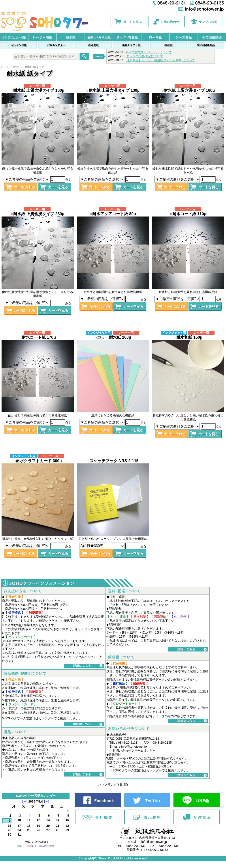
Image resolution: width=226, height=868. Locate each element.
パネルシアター (56, 45)
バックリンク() (108, 784)
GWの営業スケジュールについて (149, 52)
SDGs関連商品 (206, 45)
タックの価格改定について (145, 56)
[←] (25, 801)
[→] (46, 801)
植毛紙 (168, 45)
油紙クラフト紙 (131, 45)
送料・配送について (126, 605)
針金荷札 (94, 45)
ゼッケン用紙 (19, 45)
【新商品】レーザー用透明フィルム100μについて (161, 60)
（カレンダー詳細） (36, 842)
